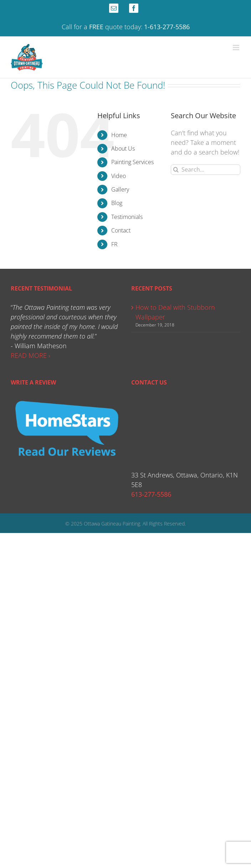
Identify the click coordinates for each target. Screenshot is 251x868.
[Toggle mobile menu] (237, 48)
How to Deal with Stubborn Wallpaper (175, 312)
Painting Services (132, 162)
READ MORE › (30, 355)
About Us (123, 148)
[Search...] (206, 170)
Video (119, 176)
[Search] (176, 170)
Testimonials (127, 217)
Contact (121, 230)
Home (119, 135)
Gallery (120, 189)
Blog (117, 203)
